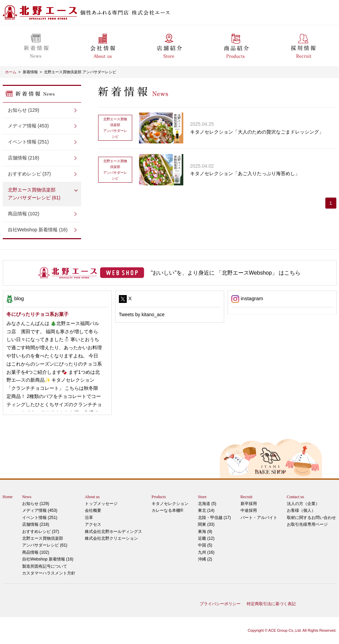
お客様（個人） (301, 510)
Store (202, 497)
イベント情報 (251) (28, 142)
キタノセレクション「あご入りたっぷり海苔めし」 (245, 173)
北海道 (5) (207, 504)
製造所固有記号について (45, 566)
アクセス (93, 524)
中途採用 (249, 510)
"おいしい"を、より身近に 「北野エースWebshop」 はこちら (226, 273)
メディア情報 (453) (28, 126)
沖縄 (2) (205, 559)
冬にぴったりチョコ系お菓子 (37, 314)
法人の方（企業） (303, 504)
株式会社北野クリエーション (111, 538)
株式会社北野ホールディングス (113, 532)
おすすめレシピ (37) (29, 174)
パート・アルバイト (259, 518)
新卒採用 (249, 504)
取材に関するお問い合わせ (311, 518)
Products (159, 497)
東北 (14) (206, 510)
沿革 (89, 518)
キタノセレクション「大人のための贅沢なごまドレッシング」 (257, 132)
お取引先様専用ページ (307, 524)
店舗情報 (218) (24, 158)
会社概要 (93, 510)
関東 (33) (206, 524)
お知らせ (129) (24, 110)
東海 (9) (205, 532)
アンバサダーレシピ (115, 127)
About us (92, 497)
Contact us (296, 497)
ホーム (11, 72)
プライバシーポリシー (220, 604)
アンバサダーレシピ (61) (42, 193)
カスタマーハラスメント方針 (49, 573)
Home (8, 497)
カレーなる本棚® (167, 510)
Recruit (246, 497)
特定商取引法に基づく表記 (271, 604)
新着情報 (30, 72)
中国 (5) (205, 545)
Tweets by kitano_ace (142, 315)
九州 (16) (206, 552)
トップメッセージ (101, 504)
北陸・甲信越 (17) (214, 518)
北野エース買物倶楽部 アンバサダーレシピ (80, 72)
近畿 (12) (206, 538)
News (27, 497)
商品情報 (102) (24, 214)
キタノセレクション (170, 504)
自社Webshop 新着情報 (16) (38, 230)
